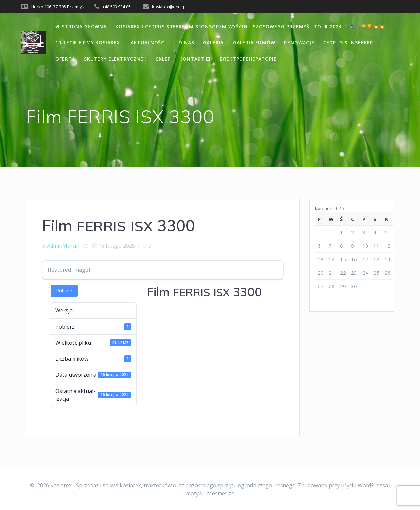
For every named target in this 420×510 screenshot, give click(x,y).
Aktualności (150, 42)
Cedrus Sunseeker (348, 42)
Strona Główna (81, 26)
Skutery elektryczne (115, 59)
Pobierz (64, 291)
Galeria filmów (254, 42)
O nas (186, 42)
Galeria (213, 42)
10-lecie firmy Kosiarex (89, 42)
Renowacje (299, 42)
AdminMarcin (63, 246)
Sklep (163, 59)
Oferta (65, 59)
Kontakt (195, 59)
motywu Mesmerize (210, 493)
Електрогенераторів (248, 59)
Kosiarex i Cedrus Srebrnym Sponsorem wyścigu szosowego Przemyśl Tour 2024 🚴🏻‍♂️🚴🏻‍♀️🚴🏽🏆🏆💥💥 (250, 26)
